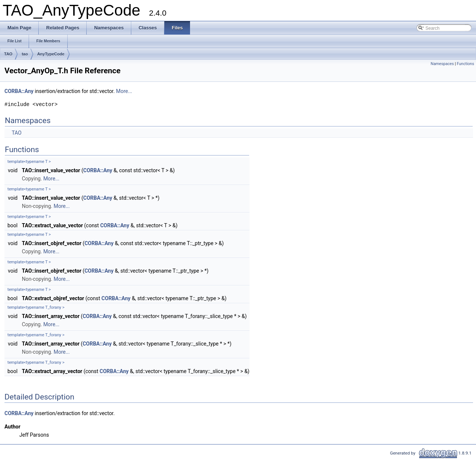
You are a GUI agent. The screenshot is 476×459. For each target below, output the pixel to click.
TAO (8, 54)
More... (124, 91)
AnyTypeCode (51, 54)
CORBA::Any (19, 91)
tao (25, 54)
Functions (465, 64)
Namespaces (442, 64)
